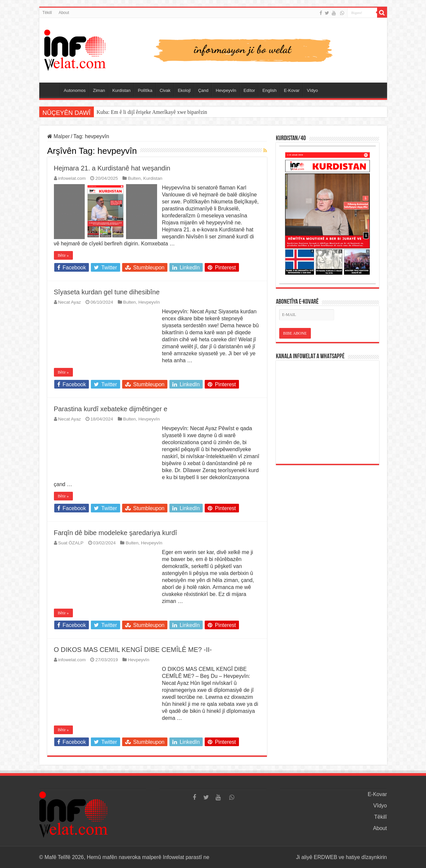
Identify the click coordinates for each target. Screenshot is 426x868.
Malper (59, 136)
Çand (203, 90)
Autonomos (75, 90)
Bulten (134, 178)
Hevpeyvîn (226, 90)
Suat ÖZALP (71, 543)
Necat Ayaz (70, 302)
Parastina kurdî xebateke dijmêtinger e (111, 409)
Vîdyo (312, 90)
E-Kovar (292, 90)
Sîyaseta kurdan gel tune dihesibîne (107, 292)
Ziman (99, 90)
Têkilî (47, 13)
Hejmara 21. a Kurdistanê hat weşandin (112, 168)
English (269, 90)
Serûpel (51, 90)
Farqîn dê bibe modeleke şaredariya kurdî (115, 533)
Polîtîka (145, 90)
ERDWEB (325, 857)
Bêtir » (63, 255)
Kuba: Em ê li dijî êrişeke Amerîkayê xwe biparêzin (152, 112)
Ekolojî (184, 90)
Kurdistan (121, 90)
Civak (165, 90)
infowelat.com (72, 178)
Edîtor (249, 90)
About (64, 13)
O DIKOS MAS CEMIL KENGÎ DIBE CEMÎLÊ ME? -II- (133, 650)
